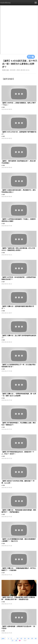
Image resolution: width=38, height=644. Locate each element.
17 (13, 641)
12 (21, 638)
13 (25, 638)
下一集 (31, 57)
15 (32, 638)
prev (3, 638)
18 (16, 641)
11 (18, 638)
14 (28, 638)
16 (36, 638)
